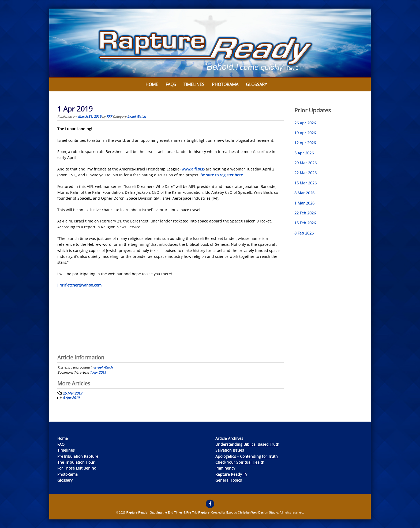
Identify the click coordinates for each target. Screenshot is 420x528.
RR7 (109, 116)
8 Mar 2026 (304, 193)
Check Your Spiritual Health (240, 462)
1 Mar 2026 (304, 203)
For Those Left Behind (77, 468)
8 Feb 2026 (304, 233)
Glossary (256, 84)
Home (152, 84)
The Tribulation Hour (76, 462)
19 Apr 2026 (305, 133)
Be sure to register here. (222, 175)
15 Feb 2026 (305, 223)
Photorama (225, 84)
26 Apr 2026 (305, 123)
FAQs (171, 84)
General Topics (229, 480)
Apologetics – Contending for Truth (247, 456)
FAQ (61, 444)
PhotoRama (67, 474)
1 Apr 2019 (98, 372)
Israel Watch (136, 116)
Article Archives (229, 438)
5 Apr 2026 (304, 153)
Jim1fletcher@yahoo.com (79, 285)
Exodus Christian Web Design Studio (252, 512)
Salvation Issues (230, 450)
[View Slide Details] (210, 43)
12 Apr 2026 (305, 143)
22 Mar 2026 (305, 173)
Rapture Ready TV (231, 474)
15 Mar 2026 (305, 183)
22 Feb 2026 (305, 213)
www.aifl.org (193, 169)
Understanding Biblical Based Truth (247, 444)
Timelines (194, 84)
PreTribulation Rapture (78, 456)
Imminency (225, 468)
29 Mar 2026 (305, 163)
